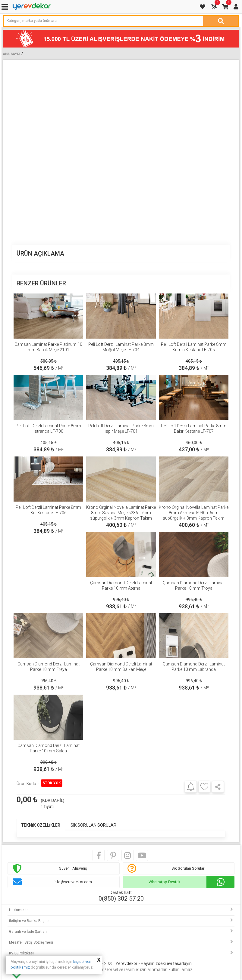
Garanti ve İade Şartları (28, 932)
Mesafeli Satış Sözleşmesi (31, 942)
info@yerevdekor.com (73, 882)
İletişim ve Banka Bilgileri (30, 921)
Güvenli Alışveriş (73, 868)
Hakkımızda (19, 910)
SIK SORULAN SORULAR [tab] (93, 825)
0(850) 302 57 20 (121, 899)
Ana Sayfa (12, 54)
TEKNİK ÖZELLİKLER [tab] (41, 825)
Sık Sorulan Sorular (188, 868)
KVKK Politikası (21, 953)
